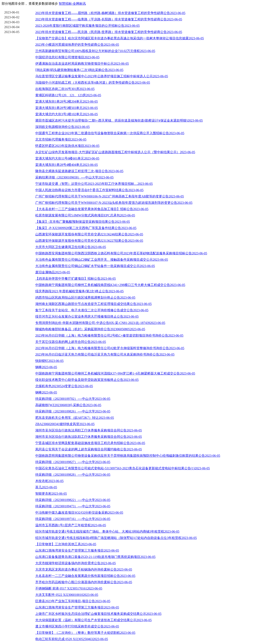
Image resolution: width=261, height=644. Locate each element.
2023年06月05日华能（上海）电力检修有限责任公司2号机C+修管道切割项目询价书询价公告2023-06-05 (109, 335)
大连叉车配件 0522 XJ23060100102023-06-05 (67, 595)
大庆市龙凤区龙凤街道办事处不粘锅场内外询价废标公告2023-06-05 (84, 569)
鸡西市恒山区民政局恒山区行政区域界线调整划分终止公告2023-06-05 (85, 298)
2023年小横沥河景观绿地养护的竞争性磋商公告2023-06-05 (77, 45)
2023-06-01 (12, 12)
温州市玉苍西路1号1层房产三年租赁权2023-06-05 (71, 525)
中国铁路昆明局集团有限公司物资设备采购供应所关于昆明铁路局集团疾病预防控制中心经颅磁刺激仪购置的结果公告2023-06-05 (128, 456)
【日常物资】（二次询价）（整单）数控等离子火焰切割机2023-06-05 (85, 633)
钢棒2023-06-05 (46, 367)
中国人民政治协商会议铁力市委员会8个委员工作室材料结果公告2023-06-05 (89, 190)
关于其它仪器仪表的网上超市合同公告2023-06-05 (71, 342)
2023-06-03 (12, 22)
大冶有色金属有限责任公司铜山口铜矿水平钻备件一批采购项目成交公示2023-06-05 (95, 266)
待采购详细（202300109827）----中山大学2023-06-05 (73, 462)
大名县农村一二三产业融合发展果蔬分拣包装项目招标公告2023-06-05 (85, 576)
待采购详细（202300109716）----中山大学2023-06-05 (73, 519)
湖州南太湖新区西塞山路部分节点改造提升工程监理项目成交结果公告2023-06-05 (93, 304)
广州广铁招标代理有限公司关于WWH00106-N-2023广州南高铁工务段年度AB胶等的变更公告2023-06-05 (110, 196)
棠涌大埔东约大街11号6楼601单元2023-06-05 (67, 158)
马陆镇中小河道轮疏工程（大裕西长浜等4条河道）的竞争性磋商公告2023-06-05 (93, 83)
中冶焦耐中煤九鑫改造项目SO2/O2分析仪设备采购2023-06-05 (79, 513)
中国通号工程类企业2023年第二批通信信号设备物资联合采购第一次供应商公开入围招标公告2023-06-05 (110, 133)
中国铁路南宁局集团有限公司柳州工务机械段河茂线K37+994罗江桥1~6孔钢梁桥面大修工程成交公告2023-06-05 (115, 373)
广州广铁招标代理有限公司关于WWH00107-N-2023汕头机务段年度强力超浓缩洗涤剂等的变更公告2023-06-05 (114, 203)
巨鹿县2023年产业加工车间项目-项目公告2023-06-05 (73, 601)
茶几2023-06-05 (46, 487)
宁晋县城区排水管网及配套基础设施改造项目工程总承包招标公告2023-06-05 (90, 443)
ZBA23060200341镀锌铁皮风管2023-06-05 (65, 424)
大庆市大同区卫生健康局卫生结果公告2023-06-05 (71, 247)
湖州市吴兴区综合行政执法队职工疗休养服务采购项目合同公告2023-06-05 (89, 437)
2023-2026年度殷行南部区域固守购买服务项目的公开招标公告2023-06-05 (87, 26)
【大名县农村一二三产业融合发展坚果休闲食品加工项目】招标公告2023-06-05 (92, 209)
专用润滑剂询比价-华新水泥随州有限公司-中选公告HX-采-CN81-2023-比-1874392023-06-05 (100, 323)
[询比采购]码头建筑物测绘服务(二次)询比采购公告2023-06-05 (79, 70)
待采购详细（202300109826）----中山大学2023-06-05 (73, 411)
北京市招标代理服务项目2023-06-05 (61, 139)
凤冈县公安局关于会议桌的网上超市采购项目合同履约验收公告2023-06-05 (89, 449)
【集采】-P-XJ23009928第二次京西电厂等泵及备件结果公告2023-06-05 (86, 228)
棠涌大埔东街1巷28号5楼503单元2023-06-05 (67, 108)
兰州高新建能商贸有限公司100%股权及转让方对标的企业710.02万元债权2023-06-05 (95, 51)
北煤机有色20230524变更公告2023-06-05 (64, 386)
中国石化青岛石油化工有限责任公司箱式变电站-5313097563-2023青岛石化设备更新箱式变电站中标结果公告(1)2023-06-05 (123, 468)
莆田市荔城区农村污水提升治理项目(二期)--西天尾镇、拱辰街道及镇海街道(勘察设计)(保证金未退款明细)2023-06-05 (119, 120)
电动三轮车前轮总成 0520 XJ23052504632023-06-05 (72, 639)
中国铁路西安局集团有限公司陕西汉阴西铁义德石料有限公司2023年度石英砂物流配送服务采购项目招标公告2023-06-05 (121, 253)
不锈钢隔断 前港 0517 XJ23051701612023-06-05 (69, 588)
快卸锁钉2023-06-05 (49, 361)
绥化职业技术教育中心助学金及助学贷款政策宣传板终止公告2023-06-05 (87, 380)
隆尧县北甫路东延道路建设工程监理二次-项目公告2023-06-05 (79, 171)
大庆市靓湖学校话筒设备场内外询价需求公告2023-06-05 (76, 563)
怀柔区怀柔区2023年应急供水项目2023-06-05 (67, 146)
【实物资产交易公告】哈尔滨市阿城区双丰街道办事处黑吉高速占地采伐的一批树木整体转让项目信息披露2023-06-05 (120, 38)
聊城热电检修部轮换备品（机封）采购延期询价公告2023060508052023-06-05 (90, 329)
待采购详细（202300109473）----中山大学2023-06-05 (73, 506)
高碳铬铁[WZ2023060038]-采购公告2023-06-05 (68, 405)
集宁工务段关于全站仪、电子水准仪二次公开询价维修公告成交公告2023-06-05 (92, 310)
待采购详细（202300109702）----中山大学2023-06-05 (73, 399)
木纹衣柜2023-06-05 (49, 481)
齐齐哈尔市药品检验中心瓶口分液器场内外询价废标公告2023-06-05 (84, 582)
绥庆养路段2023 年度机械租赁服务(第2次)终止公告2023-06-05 (79, 291)
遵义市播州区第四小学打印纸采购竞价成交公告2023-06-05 (77, 626)
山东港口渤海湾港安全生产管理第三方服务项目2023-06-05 (77, 550)
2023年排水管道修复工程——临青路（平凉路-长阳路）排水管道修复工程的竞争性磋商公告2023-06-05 (109, 19)
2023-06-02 (12, 17)
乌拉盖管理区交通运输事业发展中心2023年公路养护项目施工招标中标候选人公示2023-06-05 (102, 76)
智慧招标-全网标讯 (72, 4)
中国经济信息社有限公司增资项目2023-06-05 (67, 57)
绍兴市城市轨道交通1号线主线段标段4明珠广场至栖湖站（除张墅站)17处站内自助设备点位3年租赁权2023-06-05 (116, 538)
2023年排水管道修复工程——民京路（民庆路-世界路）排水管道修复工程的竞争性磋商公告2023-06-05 (109, 32)
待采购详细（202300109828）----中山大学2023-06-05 (73, 475)
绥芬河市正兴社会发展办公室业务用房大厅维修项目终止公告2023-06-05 (87, 316)
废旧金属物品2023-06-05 (53, 272)
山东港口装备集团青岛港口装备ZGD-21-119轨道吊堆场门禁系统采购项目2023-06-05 (95, 557)
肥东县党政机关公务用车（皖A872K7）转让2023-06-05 (75, 418)
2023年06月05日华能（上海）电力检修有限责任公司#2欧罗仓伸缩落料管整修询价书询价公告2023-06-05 (110, 348)
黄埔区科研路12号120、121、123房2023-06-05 (68, 95)
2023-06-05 (12, 32)
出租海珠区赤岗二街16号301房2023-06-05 (65, 89)
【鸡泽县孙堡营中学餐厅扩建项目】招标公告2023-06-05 (76, 279)
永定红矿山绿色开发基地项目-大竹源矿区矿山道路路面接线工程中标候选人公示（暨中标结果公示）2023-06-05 (115, 152)
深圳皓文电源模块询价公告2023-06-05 (62, 127)
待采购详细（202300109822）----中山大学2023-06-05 (73, 500)
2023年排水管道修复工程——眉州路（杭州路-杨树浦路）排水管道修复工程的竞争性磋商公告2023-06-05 (110, 13)
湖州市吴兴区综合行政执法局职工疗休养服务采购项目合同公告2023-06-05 (89, 430)
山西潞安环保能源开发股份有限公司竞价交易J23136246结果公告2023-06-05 (89, 234)
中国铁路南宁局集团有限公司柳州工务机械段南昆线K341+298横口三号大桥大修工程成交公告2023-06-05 (110, 285)
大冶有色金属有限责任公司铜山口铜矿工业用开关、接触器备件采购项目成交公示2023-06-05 (102, 260)
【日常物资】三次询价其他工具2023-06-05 (66, 544)
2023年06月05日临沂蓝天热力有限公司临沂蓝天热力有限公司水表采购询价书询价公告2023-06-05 (105, 354)
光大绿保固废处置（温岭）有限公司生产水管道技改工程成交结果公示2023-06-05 (93, 620)
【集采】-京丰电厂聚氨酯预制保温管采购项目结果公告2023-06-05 (83, 222)
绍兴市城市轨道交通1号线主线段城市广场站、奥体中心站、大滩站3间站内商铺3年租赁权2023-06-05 (107, 531)
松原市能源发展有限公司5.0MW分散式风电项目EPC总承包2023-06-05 (85, 215)
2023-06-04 (12, 27)
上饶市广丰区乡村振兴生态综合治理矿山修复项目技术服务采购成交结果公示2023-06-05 (98, 614)
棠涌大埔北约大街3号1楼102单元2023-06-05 (67, 114)
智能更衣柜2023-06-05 (51, 494)
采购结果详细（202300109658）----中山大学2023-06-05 (74, 177)
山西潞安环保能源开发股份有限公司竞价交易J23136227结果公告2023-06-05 (89, 241)
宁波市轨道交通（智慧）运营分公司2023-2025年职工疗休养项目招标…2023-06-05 (94, 184)
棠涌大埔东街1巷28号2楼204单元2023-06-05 (67, 101)
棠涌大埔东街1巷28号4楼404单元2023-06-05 (67, 165)
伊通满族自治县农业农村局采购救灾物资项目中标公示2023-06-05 (82, 64)
